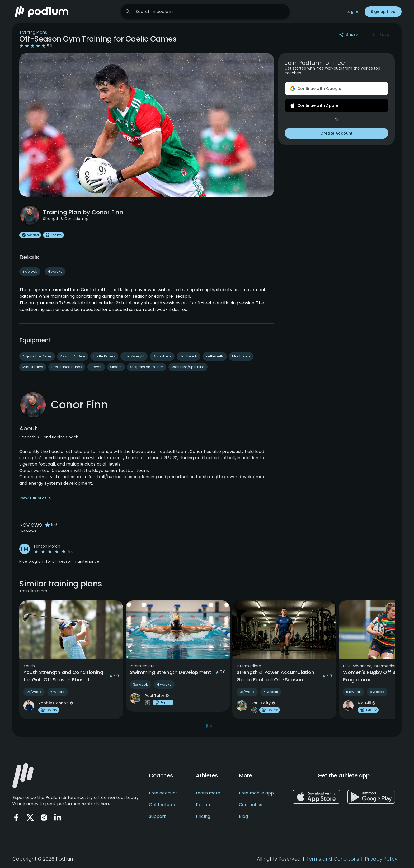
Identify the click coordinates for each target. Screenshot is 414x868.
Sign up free (383, 12)
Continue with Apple (337, 106)
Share (349, 35)
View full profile (35, 499)
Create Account (337, 134)
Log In (352, 12)
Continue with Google (337, 89)
